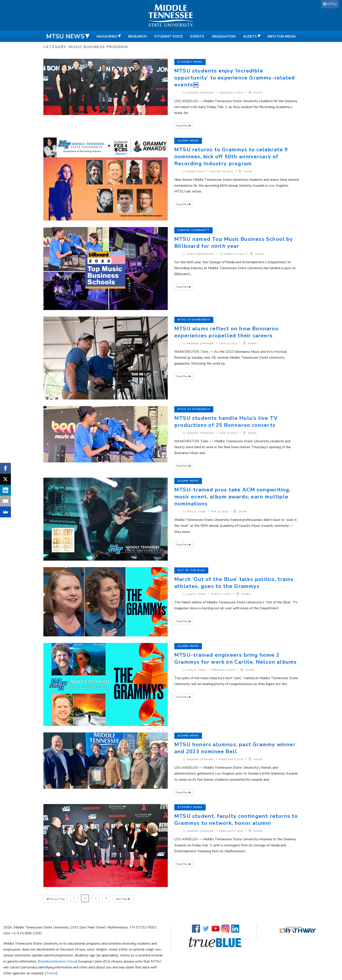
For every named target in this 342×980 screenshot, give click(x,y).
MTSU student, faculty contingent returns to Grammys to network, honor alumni (236, 820)
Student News (190, 62)
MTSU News (65, 36)
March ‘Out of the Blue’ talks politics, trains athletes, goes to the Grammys (234, 583)
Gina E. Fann (196, 512)
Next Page (123, 898)
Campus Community (193, 230)
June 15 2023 (228, 433)
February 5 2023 (223, 670)
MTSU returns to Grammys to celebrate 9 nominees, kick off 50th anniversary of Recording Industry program (231, 157)
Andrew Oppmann (200, 93)
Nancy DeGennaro (201, 254)
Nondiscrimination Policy (58, 961)
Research (137, 36)
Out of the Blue (191, 570)
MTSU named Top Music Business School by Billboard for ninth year (234, 243)
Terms (51, 973)
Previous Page (57, 898)
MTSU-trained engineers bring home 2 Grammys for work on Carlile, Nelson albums (235, 658)
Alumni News (188, 141)
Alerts (250, 36)
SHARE (256, 93)
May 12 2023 (220, 512)
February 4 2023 (231, 831)
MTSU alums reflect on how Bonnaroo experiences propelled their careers (226, 332)
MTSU (332, 4)
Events (197, 36)
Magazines (107, 36)
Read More (183, 126)
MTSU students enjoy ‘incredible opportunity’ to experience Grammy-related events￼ (235, 78)
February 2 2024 (231, 93)
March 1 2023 (221, 594)
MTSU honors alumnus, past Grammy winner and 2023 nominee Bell (235, 748)
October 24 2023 (232, 254)
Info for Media (282, 36)
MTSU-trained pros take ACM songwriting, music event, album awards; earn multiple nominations (233, 497)
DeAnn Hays (195, 172)
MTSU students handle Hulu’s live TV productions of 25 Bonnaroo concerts (226, 422)
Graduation (224, 36)
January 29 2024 (221, 172)
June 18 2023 (228, 344)
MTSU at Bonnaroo (194, 320)
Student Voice (168, 36)
